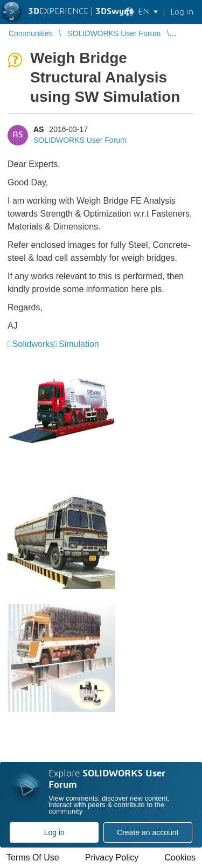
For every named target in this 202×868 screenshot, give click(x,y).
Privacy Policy (112, 857)
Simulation (79, 344)
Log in (54, 832)
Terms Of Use (33, 857)
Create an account (148, 832)
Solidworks (33, 344)
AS (39, 129)
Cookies (180, 857)
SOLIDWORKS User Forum (80, 140)
